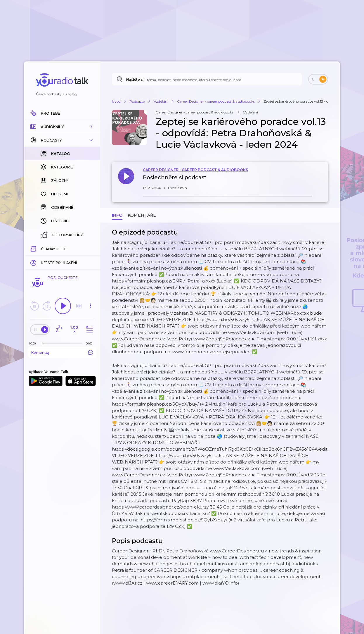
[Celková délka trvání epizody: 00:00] (91, 343)
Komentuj (62, 352)
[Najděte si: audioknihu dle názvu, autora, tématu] (207, 79)
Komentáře (142, 215)
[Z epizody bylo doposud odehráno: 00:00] (34, 343)
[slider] (42, 344)
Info (117, 215)
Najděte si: (135, 79)
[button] (62, 127)
